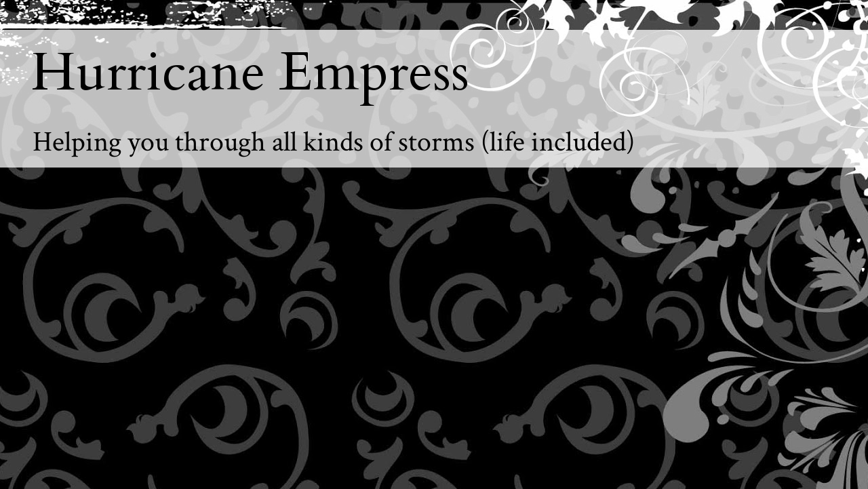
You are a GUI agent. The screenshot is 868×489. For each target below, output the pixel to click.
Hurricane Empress (250, 73)
